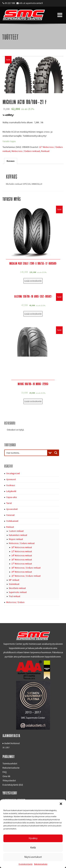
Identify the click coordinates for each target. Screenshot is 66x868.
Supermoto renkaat (18, 592)
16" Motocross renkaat (22, 560)
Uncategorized (13, 473)
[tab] (11, 161)
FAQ (5, 772)
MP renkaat (14, 580)
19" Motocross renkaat (22, 572)
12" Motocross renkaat (22, 551)
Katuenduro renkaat (18, 535)
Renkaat (45, 151)
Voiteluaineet (12, 521)
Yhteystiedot (9, 780)
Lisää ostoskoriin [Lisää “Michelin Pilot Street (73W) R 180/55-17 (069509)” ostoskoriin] (33, 281)
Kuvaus (11, 161)
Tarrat (9, 503)
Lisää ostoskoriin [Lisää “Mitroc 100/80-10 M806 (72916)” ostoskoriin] (33, 401)
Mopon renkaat (16, 539)
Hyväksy (33, 838)
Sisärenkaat (14, 584)
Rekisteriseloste (41, 864)
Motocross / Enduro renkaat (26, 151)
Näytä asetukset (33, 857)
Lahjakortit (11, 491)
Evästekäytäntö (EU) (13, 785)
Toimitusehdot (10, 763)
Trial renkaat (15, 596)
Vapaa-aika (12, 497)
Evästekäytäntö (26, 864)
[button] (61, 804)
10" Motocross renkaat (22, 547)
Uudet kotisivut (12, 743)
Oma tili (6, 776)
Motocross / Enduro (15, 602)
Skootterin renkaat (17, 588)
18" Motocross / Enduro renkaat (26, 568)
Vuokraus (11, 485)
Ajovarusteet (12, 509)
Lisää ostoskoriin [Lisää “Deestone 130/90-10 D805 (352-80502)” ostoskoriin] (33, 314)
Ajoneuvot (11, 479)
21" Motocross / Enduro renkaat (26, 576)
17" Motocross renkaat (22, 564)
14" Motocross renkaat (22, 556)
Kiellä (33, 848)
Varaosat (10, 515)
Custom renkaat (16, 531)
